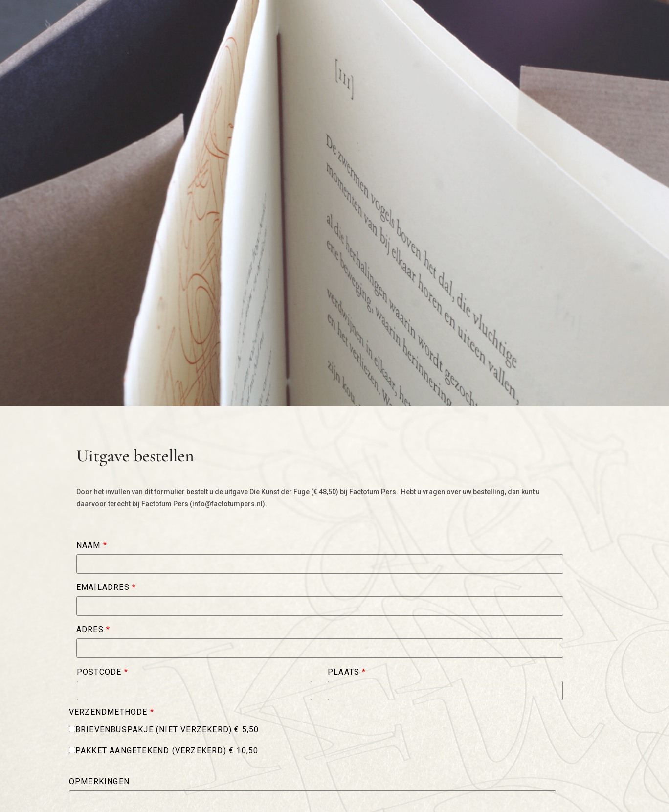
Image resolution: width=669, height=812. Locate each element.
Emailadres (106, 587)
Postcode (102, 672)
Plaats (347, 672)
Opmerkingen (99, 782)
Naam (92, 545)
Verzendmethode (111, 712)
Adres (93, 630)
